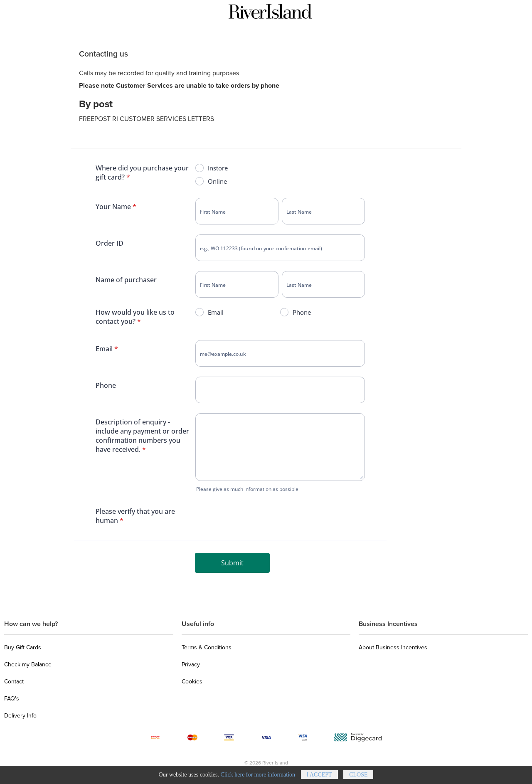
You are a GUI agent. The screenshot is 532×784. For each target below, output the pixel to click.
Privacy (191, 664)
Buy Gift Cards (23, 647)
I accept (319, 777)
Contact (14, 682)
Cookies (192, 682)
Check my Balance (28, 664)
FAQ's (12, 699)
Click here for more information (258, 777)
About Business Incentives (393, 647)
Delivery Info (20, 716)
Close (358, 777)
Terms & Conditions (207, 647)
